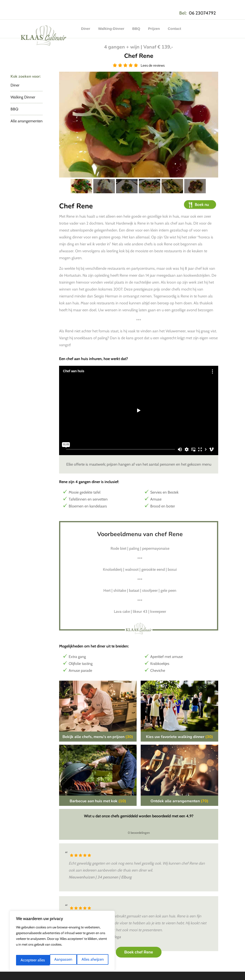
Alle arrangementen (27, 121)
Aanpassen (29, 960)
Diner (15, 85)
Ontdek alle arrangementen (179, 801)
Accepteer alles (92, 960)
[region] (62, 942)
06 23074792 (202, 13)
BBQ (14, 109)
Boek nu (203, 204)
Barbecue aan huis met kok (98, 801)
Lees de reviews (152, 65)
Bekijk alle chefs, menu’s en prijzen (98, 737)
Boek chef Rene (139, 952)
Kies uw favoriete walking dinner (179, 737)
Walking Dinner (23, 97)
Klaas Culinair (44, 29)
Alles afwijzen (59, 960)
